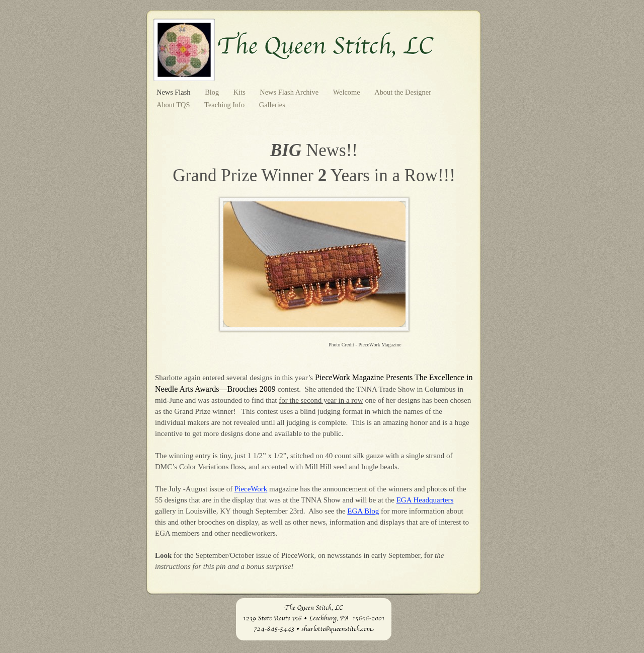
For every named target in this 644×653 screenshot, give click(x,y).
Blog (213, 92)
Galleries (272, 105)
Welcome (348, 92)
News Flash (174, 92)
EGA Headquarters (425, 500)
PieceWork (251, 489)
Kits (240, 92)
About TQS (174, 105)
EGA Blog (363, 511)
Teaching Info (225, 105)
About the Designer (403, 92)
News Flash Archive (290, 92)
